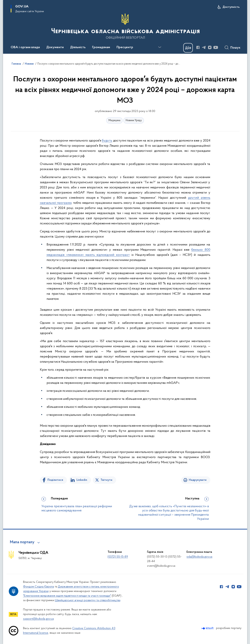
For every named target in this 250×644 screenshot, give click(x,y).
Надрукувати (198, 480)
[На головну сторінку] (125, 26)
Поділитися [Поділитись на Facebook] (55, 480)
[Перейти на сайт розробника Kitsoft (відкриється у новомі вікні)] (208, 628)
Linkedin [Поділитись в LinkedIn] (82, 480)
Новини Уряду (134, 120)
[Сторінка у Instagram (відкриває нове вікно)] (210, 47)
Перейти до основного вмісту (3, 3)
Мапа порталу (22, 542)
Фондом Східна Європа (39, 587)
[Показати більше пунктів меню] (160, 47)
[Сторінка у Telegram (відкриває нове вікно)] (204, 47)
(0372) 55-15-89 (118, 557)
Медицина (114, 120)
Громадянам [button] (101, 47)
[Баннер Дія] (188, 48)
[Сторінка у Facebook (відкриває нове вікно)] (198, 47)
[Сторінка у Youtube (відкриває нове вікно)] (216, 47)
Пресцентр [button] (125, 47)
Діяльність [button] (78, 47)
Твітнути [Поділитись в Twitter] (106, 480)
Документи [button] (55, 47)
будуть (107, 141)
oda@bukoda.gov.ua (199, 557)
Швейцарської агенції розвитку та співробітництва (88, 600)
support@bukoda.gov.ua (38, 619)
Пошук (235, 48)
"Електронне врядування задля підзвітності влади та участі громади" (67, 596)
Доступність (231, 7)
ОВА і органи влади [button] (25, 47)
